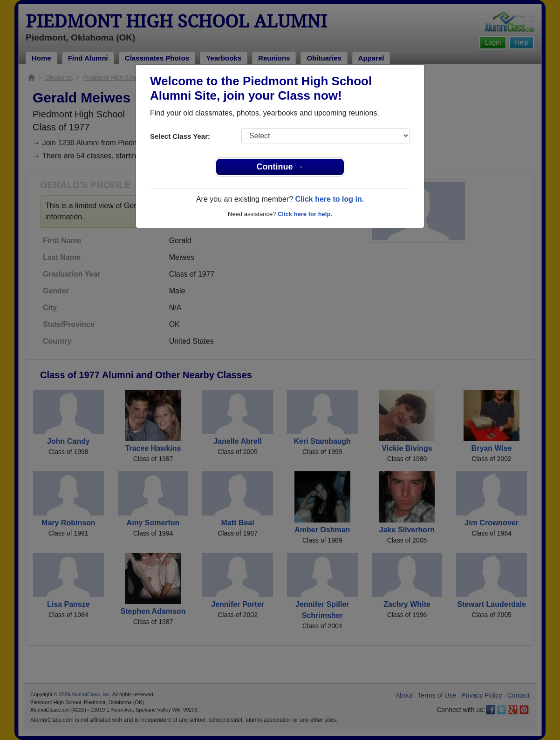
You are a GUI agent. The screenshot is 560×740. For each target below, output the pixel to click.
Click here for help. (305, 214)
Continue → (280, 167)
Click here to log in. (329, 199)
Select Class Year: (180, 136)
